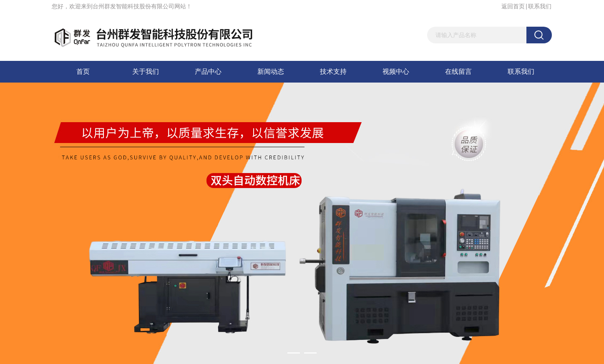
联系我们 (540, 6)
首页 (83, 72)
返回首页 (513, 6)
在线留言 (458, 72)
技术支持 (333, 72)
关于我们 (146, 72)
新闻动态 (271, 72)
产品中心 (208, 72)
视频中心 (396, 72)
